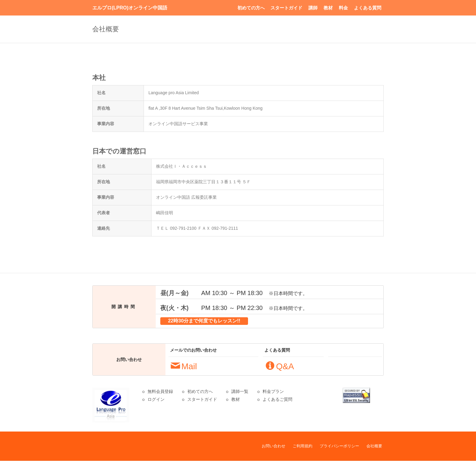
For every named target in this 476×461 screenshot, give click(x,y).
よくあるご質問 (277, 399)
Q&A (280, 366)
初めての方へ (251, 8)
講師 (313, 8)
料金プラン (273, 391)
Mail (184, 366)
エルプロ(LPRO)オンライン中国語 (130, 8)
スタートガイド (286, 8)
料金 (343, 8)
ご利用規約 (303, 446)
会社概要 (374, 446)
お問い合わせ (274, 446)
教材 (328, 8)
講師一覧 (240, 391)
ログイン (156, 399)
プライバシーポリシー (339, 446)
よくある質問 (368, 8)
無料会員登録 (160, 391)
